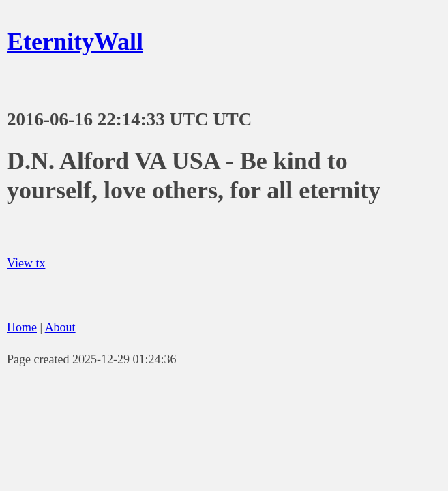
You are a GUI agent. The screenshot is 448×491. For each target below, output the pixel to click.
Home (22, 327)
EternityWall (75, 42)
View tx (26, 263)
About (60, 327)
